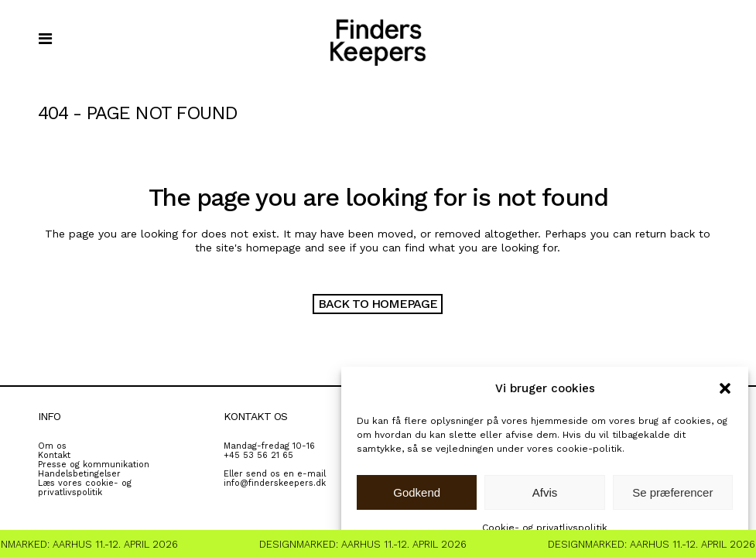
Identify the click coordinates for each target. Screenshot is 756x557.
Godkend (417, 492)
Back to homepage (378, 304)
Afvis (545, 492)
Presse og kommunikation (94, 465)
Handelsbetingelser (79, 474)
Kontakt (54, 455)
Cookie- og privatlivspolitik (545, 528)
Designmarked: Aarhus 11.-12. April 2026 (367, 544)
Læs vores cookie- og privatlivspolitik (85, 488)
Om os (52, 446)
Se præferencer (672, 492)
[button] (725, 388)
